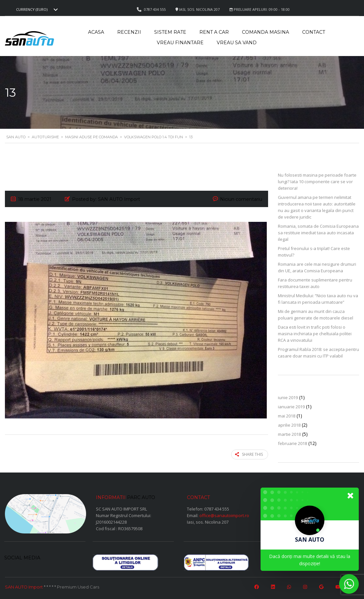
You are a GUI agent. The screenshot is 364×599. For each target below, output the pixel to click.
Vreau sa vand (237, 43)
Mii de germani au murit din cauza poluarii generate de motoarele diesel (316, 315)
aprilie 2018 (289, 425)
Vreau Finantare (180, 43)
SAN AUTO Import (24, 587)
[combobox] (36, 10)
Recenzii (129, 32)
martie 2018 (289, 434)
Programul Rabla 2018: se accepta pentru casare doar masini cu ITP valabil (318, 353)
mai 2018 (287, 416)
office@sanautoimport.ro (224, 515)
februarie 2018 (292, 443)
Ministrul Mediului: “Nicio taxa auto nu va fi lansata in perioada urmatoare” (318, 299)
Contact (314, 32)
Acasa (96, 32)
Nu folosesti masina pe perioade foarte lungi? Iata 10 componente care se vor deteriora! (317, 182)
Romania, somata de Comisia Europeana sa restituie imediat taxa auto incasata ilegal (318, 233)
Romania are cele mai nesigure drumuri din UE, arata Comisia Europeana (317, 267)
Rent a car (214, 32)
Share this (249, 454)
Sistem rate (170, 32)
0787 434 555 (217, 509)
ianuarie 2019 (291, 407)
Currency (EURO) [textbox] (32, 10)
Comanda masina (265, 32)
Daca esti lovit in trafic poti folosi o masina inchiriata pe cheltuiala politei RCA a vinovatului (315, 334)
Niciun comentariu (241, 199)
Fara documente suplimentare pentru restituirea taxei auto (315, 283)
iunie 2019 (288, 397)
